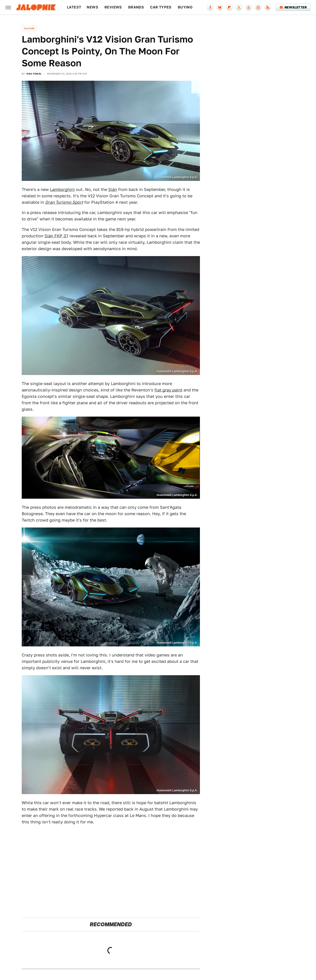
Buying (185, 7)
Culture (29, 28)
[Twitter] (239, 7)
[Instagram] (258, 7)
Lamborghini (62, 189)
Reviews (113, 7)
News (92, 7)
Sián (113, 189)
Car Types (161, 7)
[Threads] (249, 7)
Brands (136, 7)
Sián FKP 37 (56, 236)
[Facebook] (210, 7)
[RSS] (268, 7)
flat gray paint (168, 390)
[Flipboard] (229, 7)
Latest (74, 7)
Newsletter (293, 7)
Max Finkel (34, 74)
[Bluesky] (220, 7)
